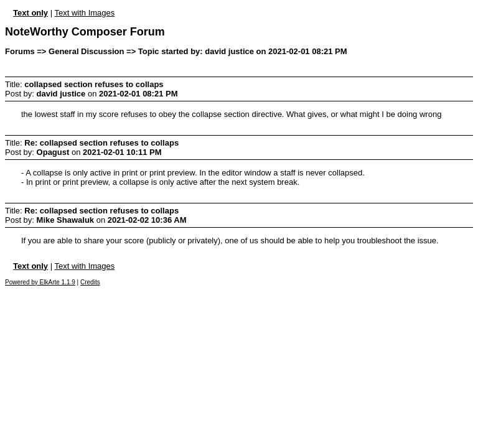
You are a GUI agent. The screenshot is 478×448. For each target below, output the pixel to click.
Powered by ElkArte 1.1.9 (40, 282)
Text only (30, 13)
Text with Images (84, 13)
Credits (90, 282)
